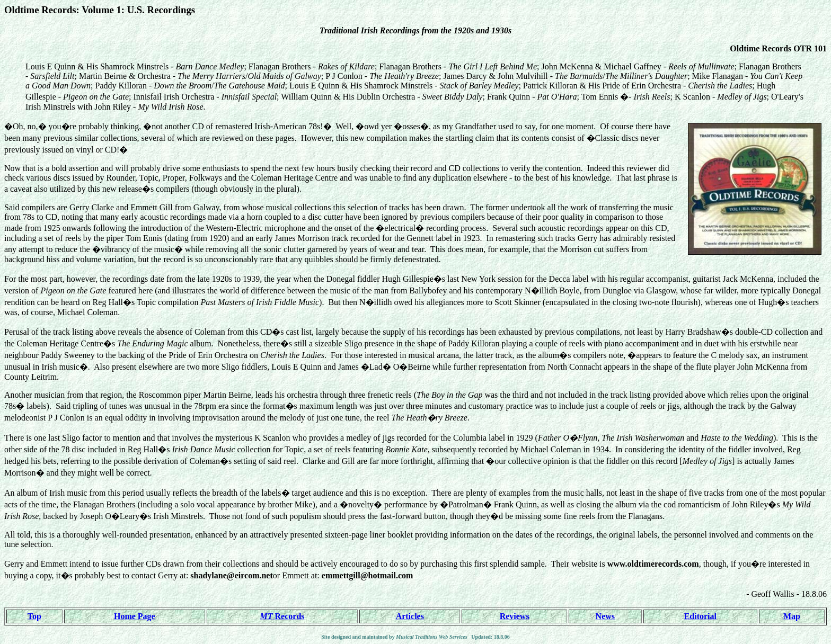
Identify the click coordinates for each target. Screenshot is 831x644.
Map (792, 616)
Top (34, 616)
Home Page (135, 616)
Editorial (700, 616)
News (605, 616)
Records (282, 616)
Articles (410, 616)
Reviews (515, 616)
